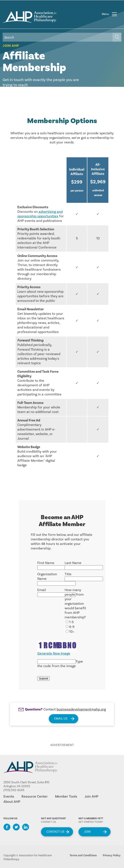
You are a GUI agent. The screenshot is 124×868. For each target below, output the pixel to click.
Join (87, 832)
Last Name (73, 563)
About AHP (12, 802)
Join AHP (11, 46)
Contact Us (55, 832)
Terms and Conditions (83, 855)
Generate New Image (54, 653)
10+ (72, 632)
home (30, 17)
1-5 (71, 622)
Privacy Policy (112, 855)
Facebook (7, 827)
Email (42, 590)
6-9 (72, 627)
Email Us (61, 719)
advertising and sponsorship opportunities (40, 214)
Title (68, 574)
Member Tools (66, 796)
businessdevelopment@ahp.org (81, 709)
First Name (46, 563)
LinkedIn (26, 827)
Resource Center (35, 796)
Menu (105, 14)
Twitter (16, 827)
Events (9, 796)
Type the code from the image (60, 664)
